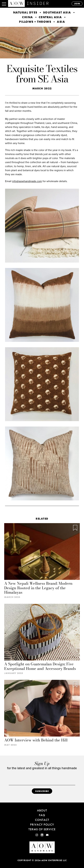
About (42, 810)
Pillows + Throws (35, 22)
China (28, 17)
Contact (42, 820)
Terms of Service (42, 829)
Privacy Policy (42, 824)
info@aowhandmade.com (27, 181)
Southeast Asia (57, 12)
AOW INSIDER (36, 3)
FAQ (42, 815)
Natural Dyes (25, 12)
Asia (61, 22)
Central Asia (50, 17)
